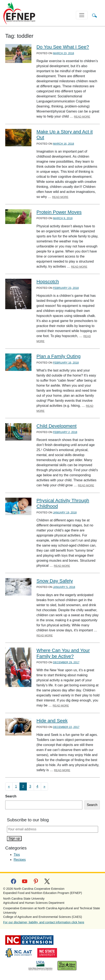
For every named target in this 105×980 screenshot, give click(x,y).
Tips (17, 855)
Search (11, 796)
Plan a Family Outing (58, 356)
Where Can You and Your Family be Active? (63, 653)
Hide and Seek (52, 721)
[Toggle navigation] (82, 15)
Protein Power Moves (59, 212)
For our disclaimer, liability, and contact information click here (44, 922)
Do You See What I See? (63, 47)
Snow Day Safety (55, 581)
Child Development (56, 426)
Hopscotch (48, 281)
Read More (82, 117)
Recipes (20, 860)
